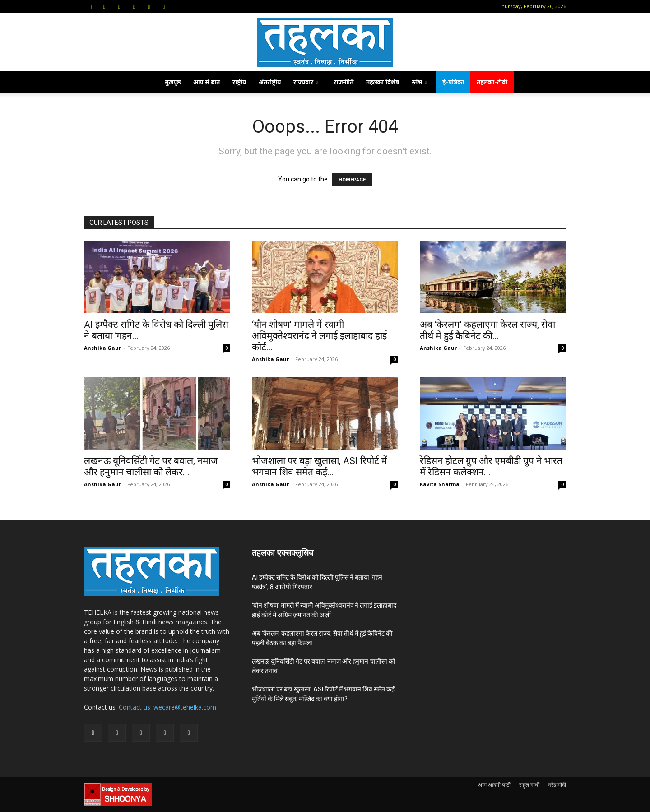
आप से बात (207, 82)
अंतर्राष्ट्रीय (270, 82)
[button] (91, 6)
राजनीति (344, 82)
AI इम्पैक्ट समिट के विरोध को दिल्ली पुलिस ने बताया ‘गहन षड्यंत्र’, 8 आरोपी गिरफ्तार (317, 582)
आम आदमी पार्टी (494, 785)
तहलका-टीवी (492, 82)
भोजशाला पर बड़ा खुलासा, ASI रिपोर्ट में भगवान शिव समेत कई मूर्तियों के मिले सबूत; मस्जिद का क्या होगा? (323, 694)
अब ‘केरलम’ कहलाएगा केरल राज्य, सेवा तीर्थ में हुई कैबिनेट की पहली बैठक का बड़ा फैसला (322, 638)
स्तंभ (419, 82)
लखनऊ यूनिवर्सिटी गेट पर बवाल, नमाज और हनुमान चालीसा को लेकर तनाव (324, 666)
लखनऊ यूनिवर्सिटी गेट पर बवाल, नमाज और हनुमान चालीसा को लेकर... (151, 466)
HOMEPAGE (352, 180)
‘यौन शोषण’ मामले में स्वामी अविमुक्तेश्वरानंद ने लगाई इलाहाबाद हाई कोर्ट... (319, 336)
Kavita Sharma (440, 484)
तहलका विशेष (383, 82)
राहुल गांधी (529, 785)
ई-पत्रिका (453, 82)
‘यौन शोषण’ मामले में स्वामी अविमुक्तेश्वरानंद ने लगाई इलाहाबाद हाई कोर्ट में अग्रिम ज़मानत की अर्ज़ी (324, 610)
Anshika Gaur (102, 348)
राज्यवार (306, 82)
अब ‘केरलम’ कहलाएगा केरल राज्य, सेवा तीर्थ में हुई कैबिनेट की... (487, 330)
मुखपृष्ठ (173, 82)
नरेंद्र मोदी (557, 785)
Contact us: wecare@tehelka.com (167, 707)
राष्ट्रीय (239, 82)
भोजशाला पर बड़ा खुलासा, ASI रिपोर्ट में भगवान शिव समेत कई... (320, 466)
